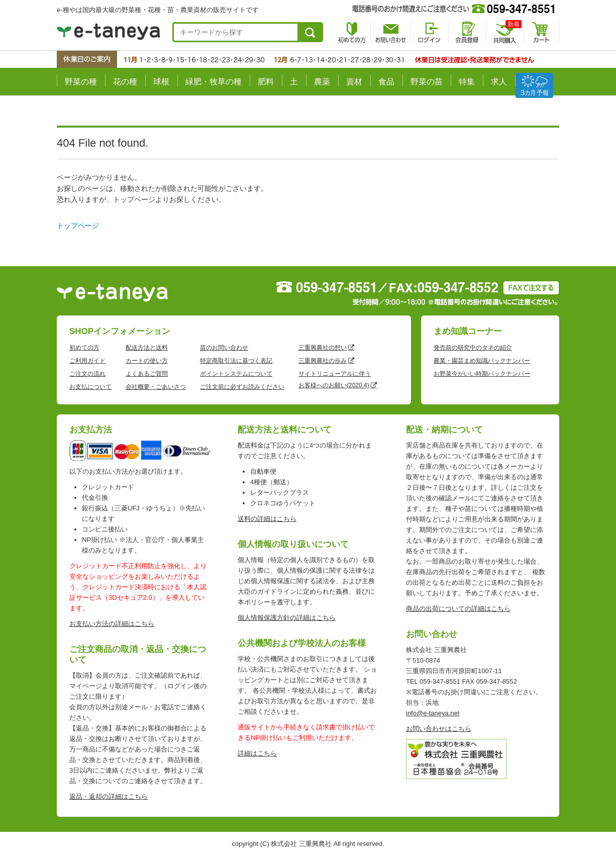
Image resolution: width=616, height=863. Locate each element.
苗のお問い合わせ (224, 348)
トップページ (78, 226)
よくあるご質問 (147, 374)
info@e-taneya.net (433, 713)
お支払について (90, 387)
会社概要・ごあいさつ (156, 387)
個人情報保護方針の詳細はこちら (287, 618)
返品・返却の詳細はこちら (109, 796)
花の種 (125, 82)
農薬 (322, 82)
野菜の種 (81, 82)
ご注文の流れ (87, 374)
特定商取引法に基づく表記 (236, 361)
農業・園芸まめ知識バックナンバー (482, 361)
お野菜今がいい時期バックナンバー (482, 374)
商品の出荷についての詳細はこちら (458, 609)
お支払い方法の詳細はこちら (112, 624)
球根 (161, 82)
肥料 (266, 82)
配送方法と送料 (147, 348)
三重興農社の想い (323, 348)
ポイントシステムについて (236, 374)
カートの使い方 (147, 361)
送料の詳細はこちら (267, 519)
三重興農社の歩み (323, 361)
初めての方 (84, 348)
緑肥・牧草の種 (214, 82)
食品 (386, 82)
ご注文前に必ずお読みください (242, 387)
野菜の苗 (427, 82)
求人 (499, 82)
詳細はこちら (257, 753)
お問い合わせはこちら (439, 729)
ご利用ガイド (87, 361)
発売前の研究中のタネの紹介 (473, 348)
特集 (467, 82)
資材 (354, 82)
